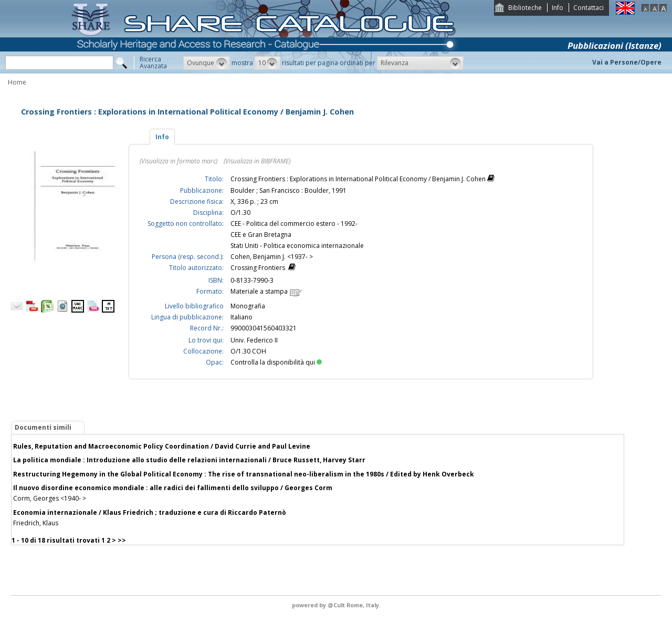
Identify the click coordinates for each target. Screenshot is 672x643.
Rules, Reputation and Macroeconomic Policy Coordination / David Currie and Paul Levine (162, 446)
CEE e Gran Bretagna (261, 235)
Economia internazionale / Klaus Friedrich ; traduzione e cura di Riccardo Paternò (150, 512)
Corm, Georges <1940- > (50, 498)
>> (122, 540)
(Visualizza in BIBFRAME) (257, 161)
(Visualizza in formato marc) (178, 161)
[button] (207, 63)
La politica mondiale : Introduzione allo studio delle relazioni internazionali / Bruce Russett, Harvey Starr (189, 460)
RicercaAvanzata (153, 63)
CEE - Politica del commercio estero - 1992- (294, 224)
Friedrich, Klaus (36, 523)
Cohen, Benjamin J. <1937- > (272, 257)
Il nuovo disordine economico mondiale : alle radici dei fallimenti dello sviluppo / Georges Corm (173, 488)
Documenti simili (43, 427)
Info (558, 8)
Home (17, 82)
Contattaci (589, 8)
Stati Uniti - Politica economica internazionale (297, 246)
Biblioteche (525, 8)
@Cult (337, 605)
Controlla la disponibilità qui (276, 362)
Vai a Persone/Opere (627, 62)
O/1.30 (240, 212)
